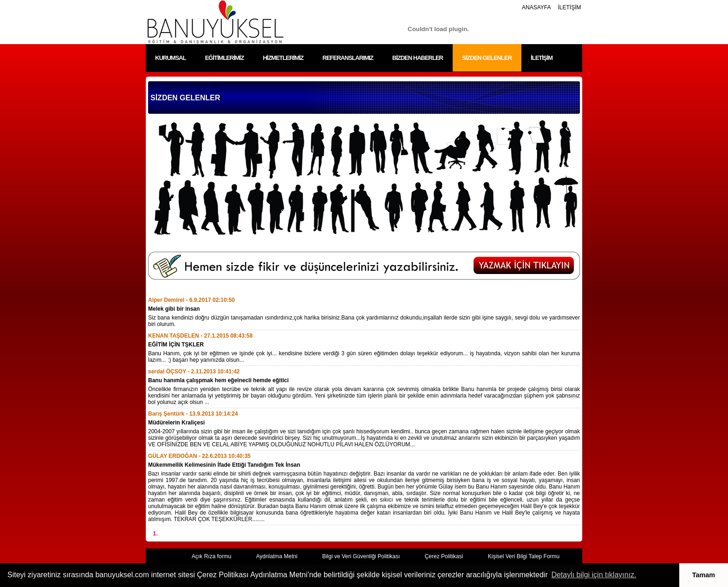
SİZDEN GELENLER (487, 58)
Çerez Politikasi (444, 556)
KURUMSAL (170, 58)
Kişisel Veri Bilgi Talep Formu (524, 556)
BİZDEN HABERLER (418, 58)
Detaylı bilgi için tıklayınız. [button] (594, 575)
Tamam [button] (704, 575)
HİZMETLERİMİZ (283, 58)
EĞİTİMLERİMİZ (224, 58)
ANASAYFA (536, 7)
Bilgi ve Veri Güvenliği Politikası (361, 556)
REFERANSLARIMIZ (348, 58)
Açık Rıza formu (211, 556)
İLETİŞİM (569, 7)
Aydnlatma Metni (276, 556)
